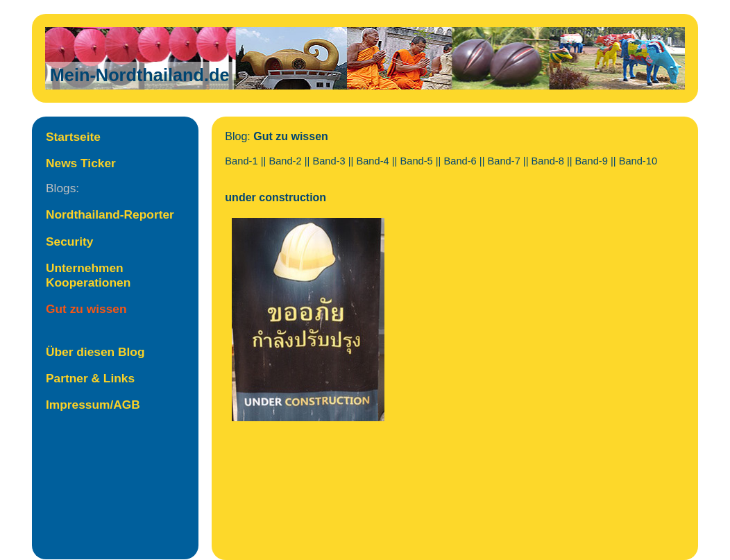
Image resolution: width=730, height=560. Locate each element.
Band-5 (416, 161)
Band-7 (504, 161)
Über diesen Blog (95, 352)
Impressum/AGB (93, 405)
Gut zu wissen (86, 309)
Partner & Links (90, 378)
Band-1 (241, 161)
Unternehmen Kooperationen (88, 275)
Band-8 (548, 161)
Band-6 (460, 161)
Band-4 (372, 161)
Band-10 (638, 161)
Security (69, 241)
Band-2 (285, 161)
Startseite (73, 137)
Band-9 (592, 161)
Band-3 (329, 161)
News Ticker (81, 163)
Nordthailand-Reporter (110, 214)
